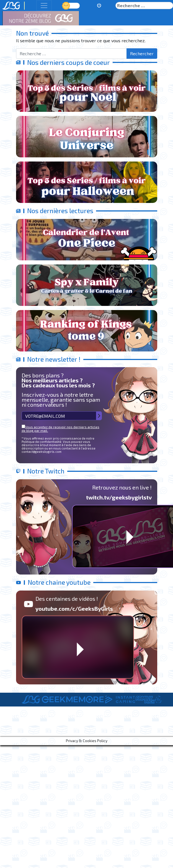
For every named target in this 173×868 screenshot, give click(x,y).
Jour (67, 5)
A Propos (31, 728)
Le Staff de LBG (65, 728)
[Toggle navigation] (44, 6)
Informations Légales (111, 728)
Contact (150, 728)
